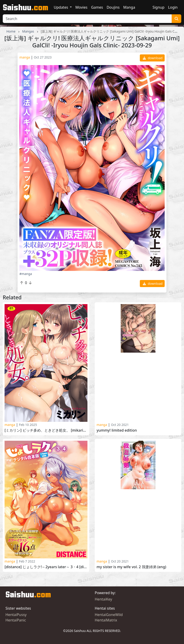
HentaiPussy (16, 615)
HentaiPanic (16, 620)
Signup (158, 7)
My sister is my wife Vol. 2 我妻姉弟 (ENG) (131, 567)
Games (97, 7)
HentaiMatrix (106, 620)
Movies (81, 7)
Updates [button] (61, 7)
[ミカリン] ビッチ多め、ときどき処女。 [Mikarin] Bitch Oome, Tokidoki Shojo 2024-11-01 (46, 430)
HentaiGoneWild (109, 615)
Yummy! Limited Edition (117, 430)
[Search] (87, 19)
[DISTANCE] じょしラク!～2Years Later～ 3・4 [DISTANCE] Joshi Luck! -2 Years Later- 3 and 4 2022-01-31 (46, 567)
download (153, 58)
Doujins (113, 7)
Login (173, 7)
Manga (129, 7)
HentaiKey (103, 599)
